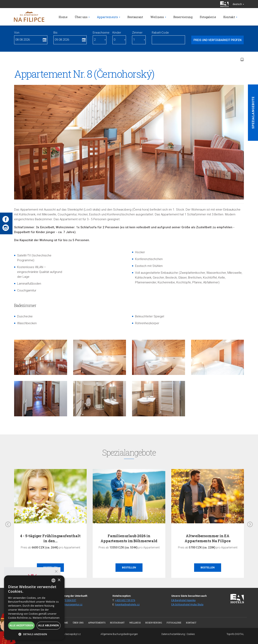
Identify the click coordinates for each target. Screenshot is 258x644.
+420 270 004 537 (66, 600)
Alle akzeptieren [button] (21, 625)
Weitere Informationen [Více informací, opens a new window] (46, 618)
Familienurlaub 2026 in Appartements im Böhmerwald (129, 538)
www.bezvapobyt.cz (70, 634)
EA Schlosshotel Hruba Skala (187, 605)
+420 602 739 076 (125, 600)
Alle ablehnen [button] (49, 625)
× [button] (59, 580)
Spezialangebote (253, 113)
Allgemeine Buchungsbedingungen (119, 634)
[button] (34, 634)
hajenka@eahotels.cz (127, 605)
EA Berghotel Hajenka (183, 600)
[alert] (34, 608)
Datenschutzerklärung (173, 634)
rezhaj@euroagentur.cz (69, 605)
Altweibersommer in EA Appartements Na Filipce (208, 538)
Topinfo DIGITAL (235, 634)
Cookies (191, 634)
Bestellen (129, 567)
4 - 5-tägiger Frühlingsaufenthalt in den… (50, 538)
